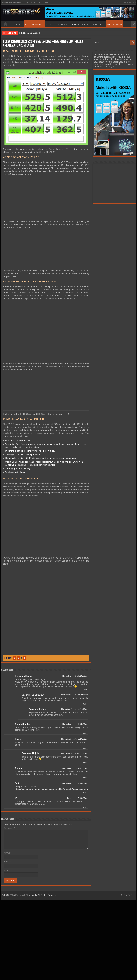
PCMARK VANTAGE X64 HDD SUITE (25, 419)
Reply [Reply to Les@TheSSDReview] (85, 704)
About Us (42, 2)
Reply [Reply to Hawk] (85, 748)
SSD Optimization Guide (30, 33)
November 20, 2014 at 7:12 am (75, 768)
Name (8, 853)
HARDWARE (63, 24)
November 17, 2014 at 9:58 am (75, 676)
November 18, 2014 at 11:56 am (75, 753)
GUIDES (50, 24)
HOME (6, 24)
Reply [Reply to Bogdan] (85, 777)
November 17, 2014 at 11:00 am (75, 709)
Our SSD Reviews (115, 24)
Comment (10, 828)
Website (8, 871)
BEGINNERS (16, 24)
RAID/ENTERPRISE (80, 24)
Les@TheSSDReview (33, 695)
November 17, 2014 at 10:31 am (75, 695)
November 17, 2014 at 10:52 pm (75, 739)
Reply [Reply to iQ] (85, 807)
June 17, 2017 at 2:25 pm (77, 798)
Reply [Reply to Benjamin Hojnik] (85, 690)
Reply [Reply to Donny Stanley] (85, 733)
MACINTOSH (98, 24)
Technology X (31, 2)
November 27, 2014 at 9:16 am (75, 783)
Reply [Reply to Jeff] (85, 792)
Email (8, 862)
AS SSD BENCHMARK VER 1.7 (21, 157)
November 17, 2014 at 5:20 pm (75, 724)
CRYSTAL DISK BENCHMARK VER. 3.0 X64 (29, 51)
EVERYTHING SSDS (34, 24)
